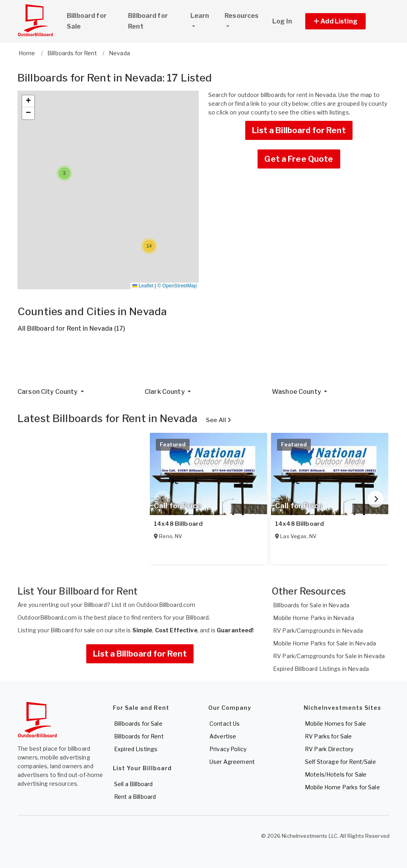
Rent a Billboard (135, 797)
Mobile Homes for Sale (335, 724)
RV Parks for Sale (328, 736)
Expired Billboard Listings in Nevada (321, 669)
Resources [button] (241, 16)
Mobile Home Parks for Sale (342, 787)
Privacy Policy (228, 749)
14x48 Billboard (178, 524)
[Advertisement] (203, 363)
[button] (344, 21)
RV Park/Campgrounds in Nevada (318, 631)
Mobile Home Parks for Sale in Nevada (325, 643)
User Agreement (232, 762)
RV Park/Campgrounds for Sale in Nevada (329, 656)
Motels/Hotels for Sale (336, 774)
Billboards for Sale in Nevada (311, 605)
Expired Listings (136, 749)
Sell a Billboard (133, 784)
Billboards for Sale (138, 724)
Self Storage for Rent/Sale (340, 762)
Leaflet (143, 286)
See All (218, 420)
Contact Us (225, 724)
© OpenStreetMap (177, 286)
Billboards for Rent (139, 736)
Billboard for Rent (148, 21)
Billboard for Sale (87, 21)
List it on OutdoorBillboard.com (153, 605)
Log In (282, 21)
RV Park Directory (329, 749)
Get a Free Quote (299, 159)
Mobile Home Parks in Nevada (314, 618)
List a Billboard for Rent (299, 130)
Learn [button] (204, 15)
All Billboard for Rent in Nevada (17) (71, 328)
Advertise (223, 736)
